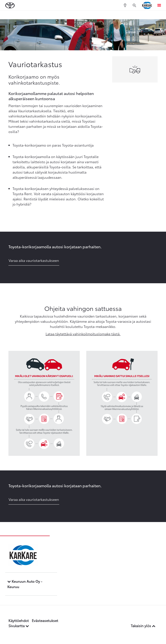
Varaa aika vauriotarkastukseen (34, 260)
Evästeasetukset (45, 620)
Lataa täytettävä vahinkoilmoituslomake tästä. (83, 334)
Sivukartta (19, 626)
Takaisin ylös (143, 626)
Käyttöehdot (19, 620)
